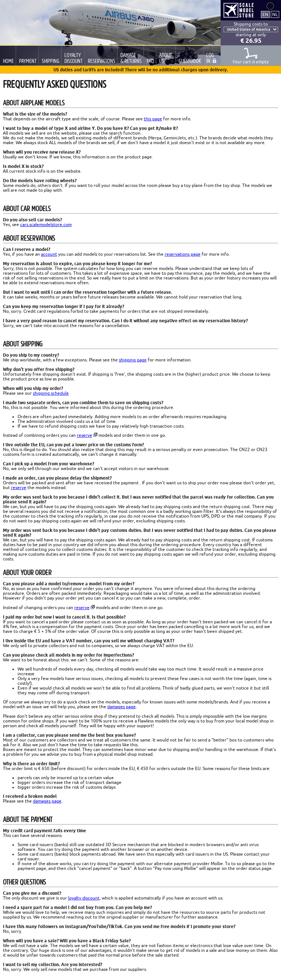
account (49, 254)
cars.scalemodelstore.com (46, 224)
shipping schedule (51, 393)
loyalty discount (84, 898)
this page (153, 119)
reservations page (183, 254)
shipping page (133, 360)
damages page (121, 707)
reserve (85, 435)
